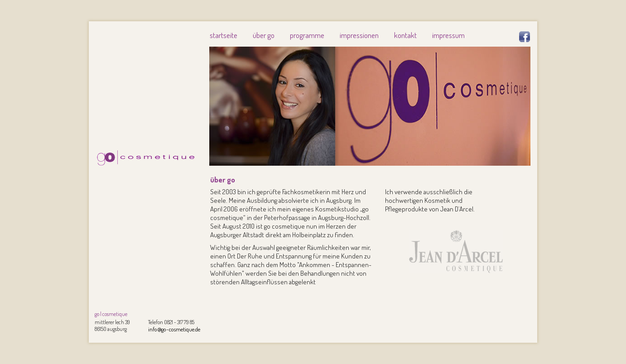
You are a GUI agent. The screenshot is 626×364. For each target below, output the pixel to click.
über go (264, 35)
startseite (224, 35)
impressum (448, 35)
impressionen (359, 35)
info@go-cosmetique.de (174, 329)
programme (307, 35)
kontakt (405, 35)
